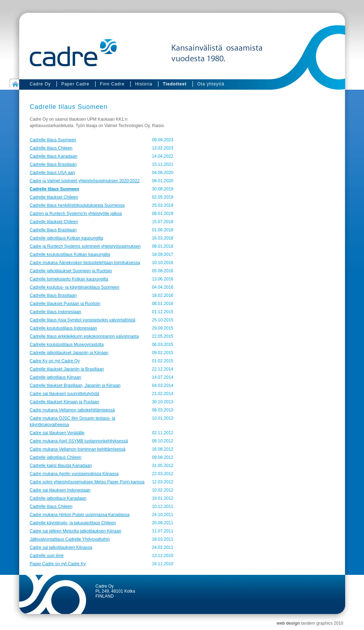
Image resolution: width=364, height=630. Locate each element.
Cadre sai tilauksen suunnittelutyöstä (65, 394)
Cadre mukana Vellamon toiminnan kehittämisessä (78, 449)
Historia (144, 84)
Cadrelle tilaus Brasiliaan (53, 164)
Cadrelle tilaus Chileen (51, 148)
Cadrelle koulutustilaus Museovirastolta (67, 345)
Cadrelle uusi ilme (47, 556)
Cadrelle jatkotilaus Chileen (56, 457)
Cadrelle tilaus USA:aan (52, 173)
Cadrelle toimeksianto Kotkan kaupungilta (69, 279)
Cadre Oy (40, 84)
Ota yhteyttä (211, 84)
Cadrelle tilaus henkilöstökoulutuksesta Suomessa (77, 205)
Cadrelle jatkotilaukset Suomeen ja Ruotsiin (71, 271)
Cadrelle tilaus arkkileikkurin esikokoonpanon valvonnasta (84, 336)
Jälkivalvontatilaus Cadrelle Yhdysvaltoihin (70, 539)
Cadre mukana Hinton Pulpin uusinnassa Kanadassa (80, 515)
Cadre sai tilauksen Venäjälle (57, 433)
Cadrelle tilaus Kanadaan (54, 156)
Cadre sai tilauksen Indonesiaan (60, 490)
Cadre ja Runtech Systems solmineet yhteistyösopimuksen (85, 246)
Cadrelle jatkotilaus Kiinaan (56, 377)
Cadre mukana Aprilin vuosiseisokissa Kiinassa (74, 474)
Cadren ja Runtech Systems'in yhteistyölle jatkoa (76, 214)
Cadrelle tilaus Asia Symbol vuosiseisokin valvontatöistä (83, 320)
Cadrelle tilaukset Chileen (54, 197)
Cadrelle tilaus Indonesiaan (56, 312)
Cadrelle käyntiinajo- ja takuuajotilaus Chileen (73, 523)
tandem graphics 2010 (322, 623)
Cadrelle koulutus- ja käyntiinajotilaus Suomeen (75, 287)
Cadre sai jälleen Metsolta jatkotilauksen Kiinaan (76, 531)
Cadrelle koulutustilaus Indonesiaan (63, 328)
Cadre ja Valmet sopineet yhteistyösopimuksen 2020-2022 (85, 181)
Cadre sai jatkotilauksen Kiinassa (61, 547)
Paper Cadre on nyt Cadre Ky (58, 564)
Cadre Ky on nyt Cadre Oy (55, 361)
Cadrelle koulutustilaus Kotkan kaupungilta (70, 254)
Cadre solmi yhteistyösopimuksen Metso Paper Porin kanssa (87, 482)
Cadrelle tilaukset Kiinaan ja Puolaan (65, 402)
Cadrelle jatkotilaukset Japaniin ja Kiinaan (69, 353)
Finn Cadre (112, 84)
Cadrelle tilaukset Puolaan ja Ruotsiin (65, 304)
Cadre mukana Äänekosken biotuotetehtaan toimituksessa (85, 263)
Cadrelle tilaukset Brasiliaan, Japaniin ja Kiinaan (75, 385)
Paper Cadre (75, 84)
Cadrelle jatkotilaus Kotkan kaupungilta (67, 238)
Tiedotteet (175, 84)
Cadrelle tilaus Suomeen (53, 140)
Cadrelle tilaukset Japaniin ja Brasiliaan (67, 369)
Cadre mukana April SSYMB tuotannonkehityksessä (79, 441)
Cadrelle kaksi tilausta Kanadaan (61, 466)
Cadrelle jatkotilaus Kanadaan (58, 498)
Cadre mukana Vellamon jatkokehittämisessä (72, 410)
